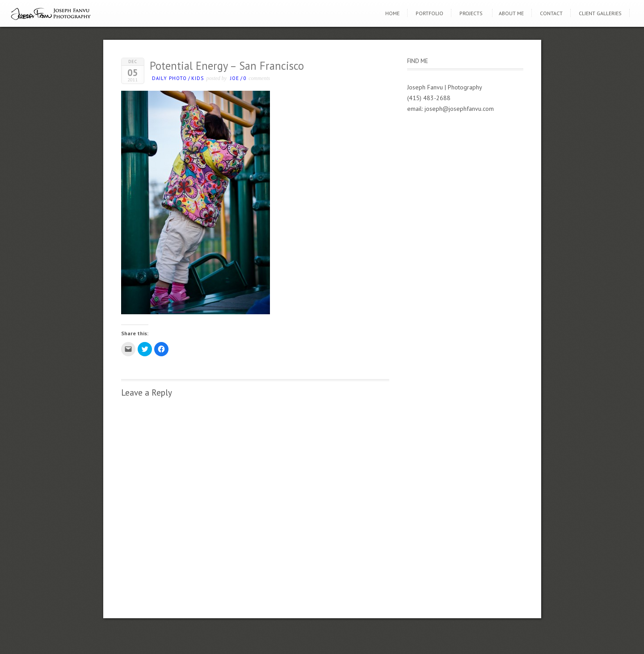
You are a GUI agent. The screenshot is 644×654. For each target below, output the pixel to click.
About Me (511, 13)
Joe (235, 78)
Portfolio (429, 13)
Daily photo (169, 78)
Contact (551, 13)
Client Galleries (600, 13)
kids (198, 78)
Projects (471, 13)
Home (392, 13)
